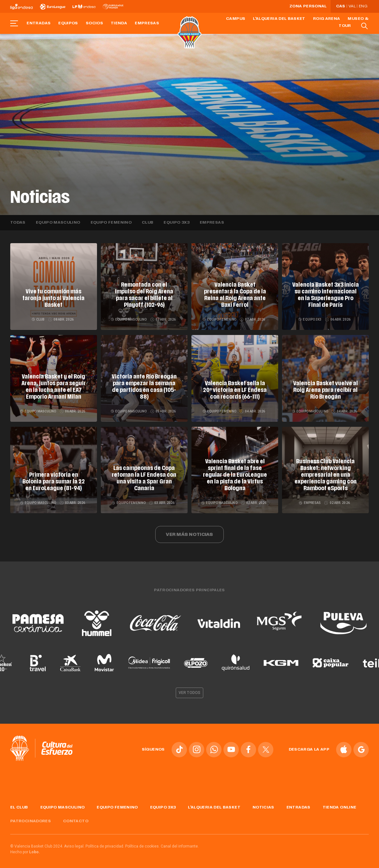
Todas (18, 223)
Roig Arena (327, 19)
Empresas (147, 23)
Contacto (76, 819)
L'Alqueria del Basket (279, 19)
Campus (236, 19)
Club (148, 223)
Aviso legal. (74, 844)
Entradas (39, 23)
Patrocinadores (31, 819)
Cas (341, 6)
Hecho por (25, 850)
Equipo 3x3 (177, 223)
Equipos (68, 23)
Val (352, 6)
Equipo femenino (111, 223)
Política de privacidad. (105, 844)
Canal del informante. (180, 844)
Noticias (263, 805)
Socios (94, 23)
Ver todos (189, 690)
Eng (363, 6)
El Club (19, 805)
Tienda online (340, 805)
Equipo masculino (58, 223)
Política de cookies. (142, 844)
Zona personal (308, 6)
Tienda (119, 23)
